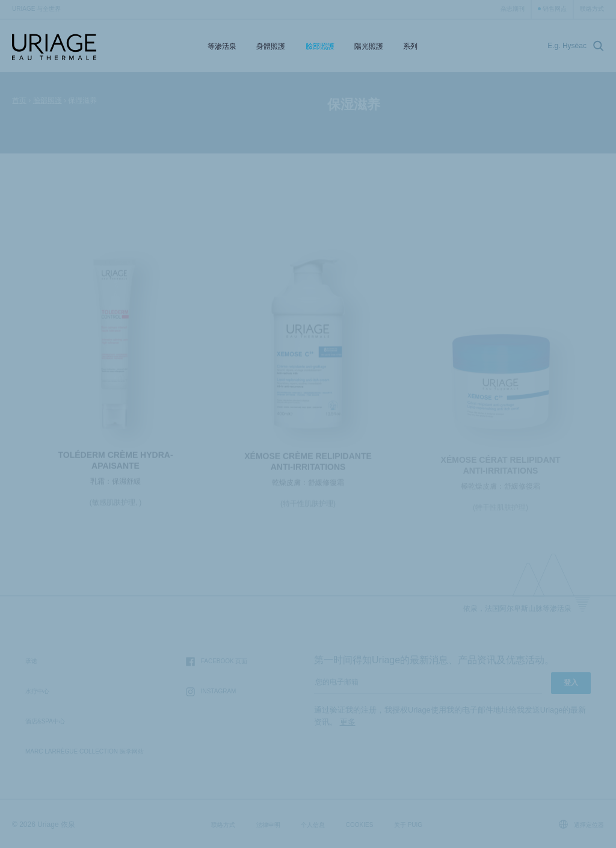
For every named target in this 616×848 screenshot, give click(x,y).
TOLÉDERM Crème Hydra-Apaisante (115, 463)
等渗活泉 (222, 46)
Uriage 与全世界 (36, 9)
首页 (19, 101)
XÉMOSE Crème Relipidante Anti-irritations (308, 465)
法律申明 (268, 825)
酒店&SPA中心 (45, 721)
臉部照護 (320, 46)
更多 (348, 722)
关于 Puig (408, 825)
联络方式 (592, 9)
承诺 (31, 661)
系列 (410, 46)
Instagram (211, 692)
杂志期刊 (513, 9)
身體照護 (271, 46)
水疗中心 (37, 691)
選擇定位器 (581, 824)
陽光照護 (369, 46)
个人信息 (313, 825)
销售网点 (555, 9)
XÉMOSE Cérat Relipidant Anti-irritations (501, 469)
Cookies (360, 825)
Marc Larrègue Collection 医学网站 (85, 751)
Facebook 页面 (217, 662)
